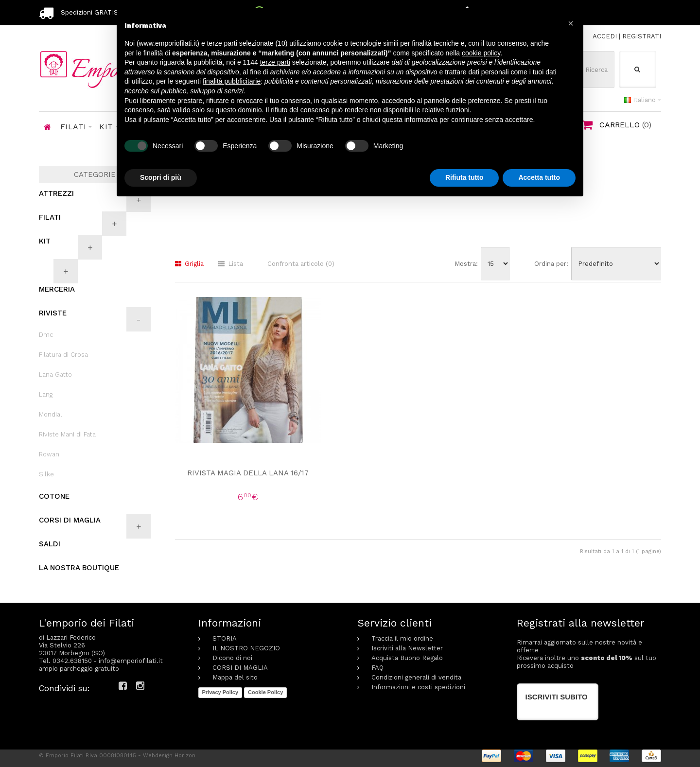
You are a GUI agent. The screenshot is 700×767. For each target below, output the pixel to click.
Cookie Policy (265, 692)
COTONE (54, 496)
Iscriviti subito (557, 697)
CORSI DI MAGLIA (70, 520)
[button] (571, 23)
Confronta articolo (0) (301, 264)
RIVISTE (53, 313)
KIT (45, 241)
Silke (46, 474)
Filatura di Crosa (63, 355)
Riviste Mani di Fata (67, 434)
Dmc (46, 335)
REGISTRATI (642, 36)
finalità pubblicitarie (232, 81)
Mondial (51, 414)
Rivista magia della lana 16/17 (248, 473)
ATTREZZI (56, 193)
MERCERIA (57, 289)
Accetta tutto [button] (539, 177)
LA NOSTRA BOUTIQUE (79, 568)
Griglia (189, 264)
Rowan (49, 454)
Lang (46, 394)
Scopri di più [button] (161, 177)
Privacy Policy (220, 692)
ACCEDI (605, 36)
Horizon (185, 756)
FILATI (50, 217)
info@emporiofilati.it (131, 661)
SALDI (50, 544)
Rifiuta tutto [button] (464, 177)
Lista (230, 264)
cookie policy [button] (481, 53)
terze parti (275, 62)
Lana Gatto (55, 375)
